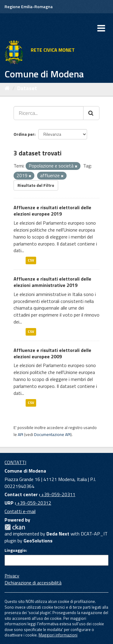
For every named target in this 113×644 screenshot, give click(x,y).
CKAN (15, 527)
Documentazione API (52, 434)
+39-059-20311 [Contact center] (58, 494)
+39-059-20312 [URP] (34, 503)
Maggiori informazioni (58, 635)
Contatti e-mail (20, 511)
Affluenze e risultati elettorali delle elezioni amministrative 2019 (52, 282)
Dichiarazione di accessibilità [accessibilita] (33, 583)
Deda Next (58, 534)
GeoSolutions (38, 541)
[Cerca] (91, 113)
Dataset (27, 88)
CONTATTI (15, 462)
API (20, 434)
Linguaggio (15, 550)
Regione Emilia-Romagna (29, 7)
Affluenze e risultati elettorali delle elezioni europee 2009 (52, 353)
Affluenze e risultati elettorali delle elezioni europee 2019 (52, 211)
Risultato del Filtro (36, 185)
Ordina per (24, 134)
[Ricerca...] (49, 113)
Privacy (12, 576)
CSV (31, 260)
